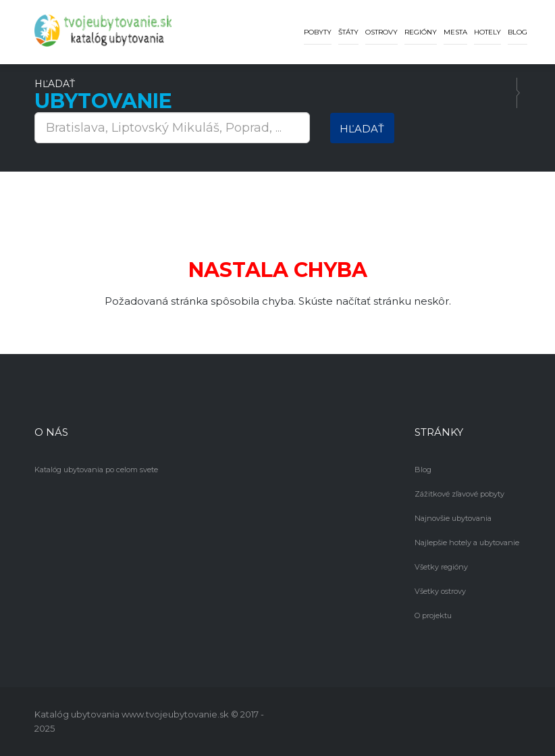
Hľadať (362, 129)
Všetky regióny (441, 567)
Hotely (487, 32)
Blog (518, 32)
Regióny (421, 32)
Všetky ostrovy (440, 591)
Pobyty (318, 32)
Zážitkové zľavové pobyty (459, 494)
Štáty (348, 32)
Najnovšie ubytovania (453, 518)
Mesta (455, 32)
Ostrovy (381, 32)
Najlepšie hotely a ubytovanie (467, 543)
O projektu (433, 615)
